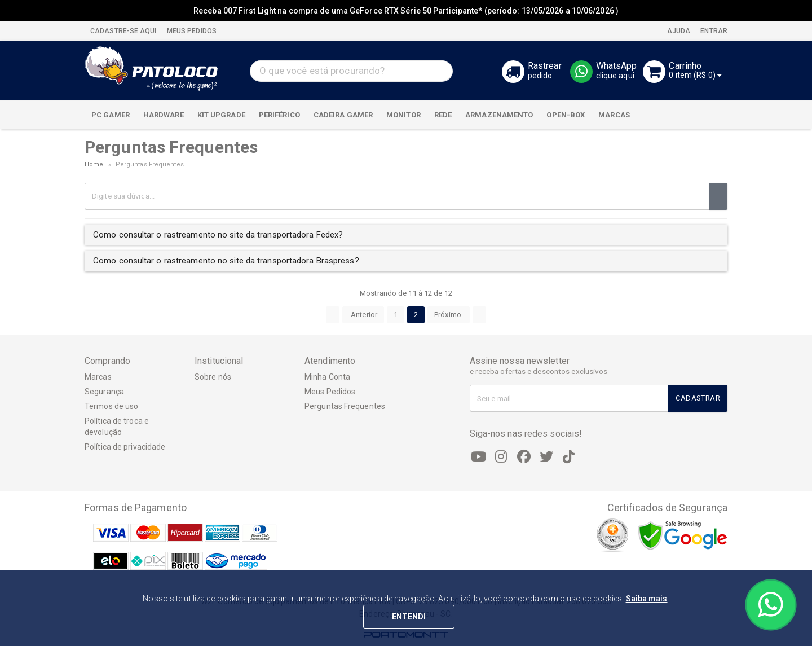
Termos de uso (111, 406)
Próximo (449, 315)
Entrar (713, 31)
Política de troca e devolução (117, 427)
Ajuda (678, 31)
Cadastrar (698, 398)
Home (94, 164)
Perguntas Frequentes (345, 406)
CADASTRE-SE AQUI (123, 31)
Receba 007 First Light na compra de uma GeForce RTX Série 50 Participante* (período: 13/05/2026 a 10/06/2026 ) (406, 11)
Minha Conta (327, 377)
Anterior (363, 315)
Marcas (98, 377)
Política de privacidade (125, 447)
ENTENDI (409, 617)
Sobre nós (213, 377)
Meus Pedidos (330, 392)
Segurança (104, 392)
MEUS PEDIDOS (191, 31)
